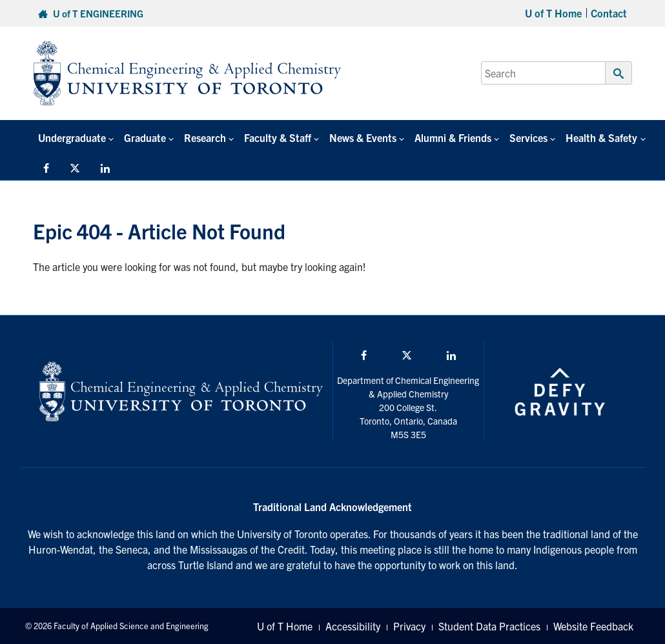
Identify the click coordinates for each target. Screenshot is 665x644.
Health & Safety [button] (601, 137)
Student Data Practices (489, 626)
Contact (609, 13)
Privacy (409, 626)
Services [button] (528, 137)
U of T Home (553, 13)
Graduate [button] (145, 137)
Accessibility (353, 626)
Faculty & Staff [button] (278, 137)
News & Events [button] (363, 137)
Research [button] (205, 137)
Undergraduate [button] (72, 137)
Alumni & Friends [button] (453, 137)
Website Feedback (593, 626)
